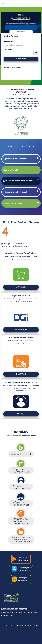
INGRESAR (21, 374)
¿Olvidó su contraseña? (12, 68)
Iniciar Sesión (21, 59)
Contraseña (8, 49)
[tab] (21, 158)
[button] (15, 159)
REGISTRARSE (21, 330)
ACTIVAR (21, 414)
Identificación (9, 42)
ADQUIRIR (21, 287)
